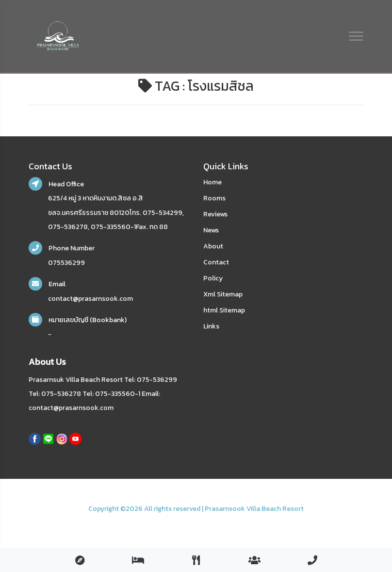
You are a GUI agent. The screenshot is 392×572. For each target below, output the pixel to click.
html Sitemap (224, 310)
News (211, 230)
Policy (213, 278)
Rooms (214, 198)
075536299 (66, 263)
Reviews (215, 214)
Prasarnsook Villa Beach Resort (254, 509)
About (213, 246)
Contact (216, 262)
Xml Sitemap (223, 294)
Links (211, 326)
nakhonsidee (41, 521)
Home (212, 182)
